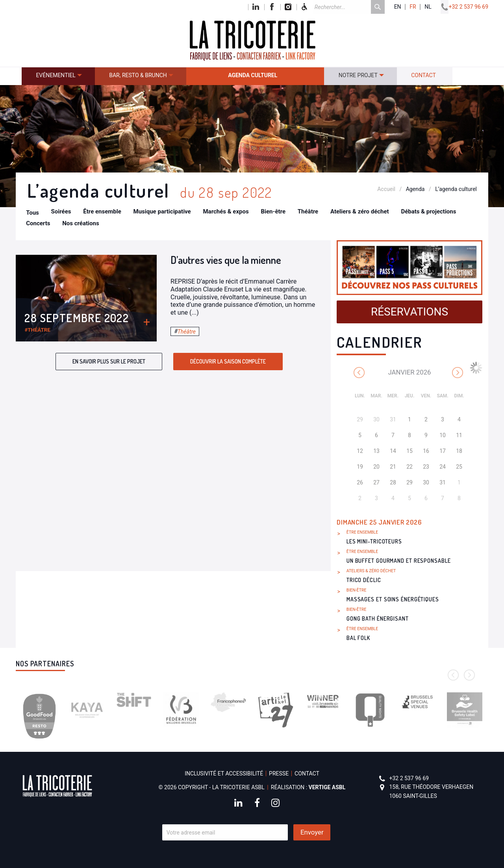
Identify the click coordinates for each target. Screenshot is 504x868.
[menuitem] (58, 76)
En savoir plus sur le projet (109, 361)
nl (428, 7)
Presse (279, 773)
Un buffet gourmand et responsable (399, 561)
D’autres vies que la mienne (226, 260)
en (398, 7)
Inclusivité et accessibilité (224, 773)
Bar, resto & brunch (138, 75)
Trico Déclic (364, 580)
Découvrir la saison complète (228, 361)
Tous (32, 213)
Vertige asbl (327, 787)
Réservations (409, 312)
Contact (423, 75)
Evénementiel (56, 75)
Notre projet (358, 75)
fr (413, 7)
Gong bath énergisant (378, 619)
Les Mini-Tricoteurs (374, 541)
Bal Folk (358, 638)
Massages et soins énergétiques (393, 599)
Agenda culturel (253, 75)
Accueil (386, 189)
